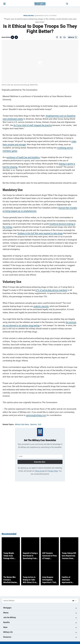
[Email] (64, 37)
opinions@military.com (36, 414)
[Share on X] (61, 37)
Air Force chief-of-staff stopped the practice (33, 124)
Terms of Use (40, 468)
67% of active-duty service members (51, 288)
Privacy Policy (53, 468)
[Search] (65, 4)
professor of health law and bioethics (23, 156)
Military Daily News (29, 16)
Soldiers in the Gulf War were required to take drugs (40, 232)
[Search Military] (36, 601)
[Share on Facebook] (57, 37)
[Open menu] (4, 4)
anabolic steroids (41, 305)
